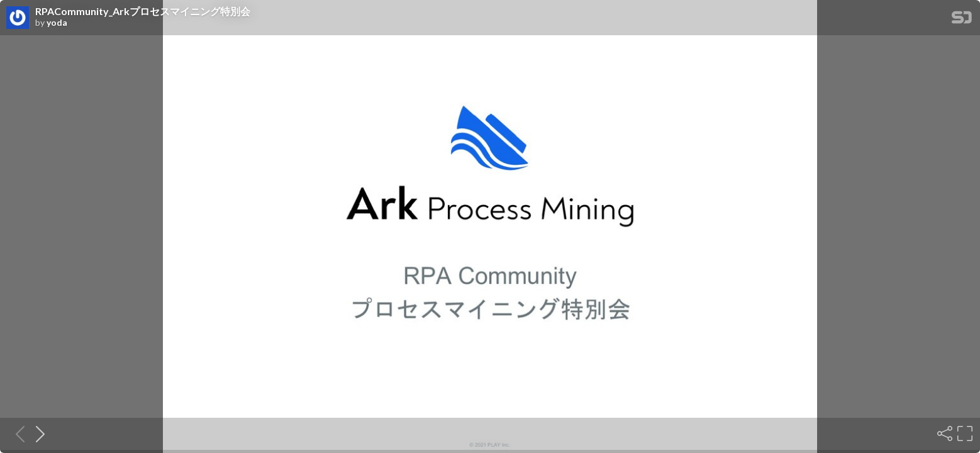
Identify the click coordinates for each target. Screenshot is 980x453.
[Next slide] (36, 433)
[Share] (944, 433)
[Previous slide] (16, 433)
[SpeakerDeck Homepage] (962, 20)
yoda (57, 23)
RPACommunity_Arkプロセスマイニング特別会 (143, 11)
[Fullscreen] (964, 433)
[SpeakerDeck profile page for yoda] (18, 18)
